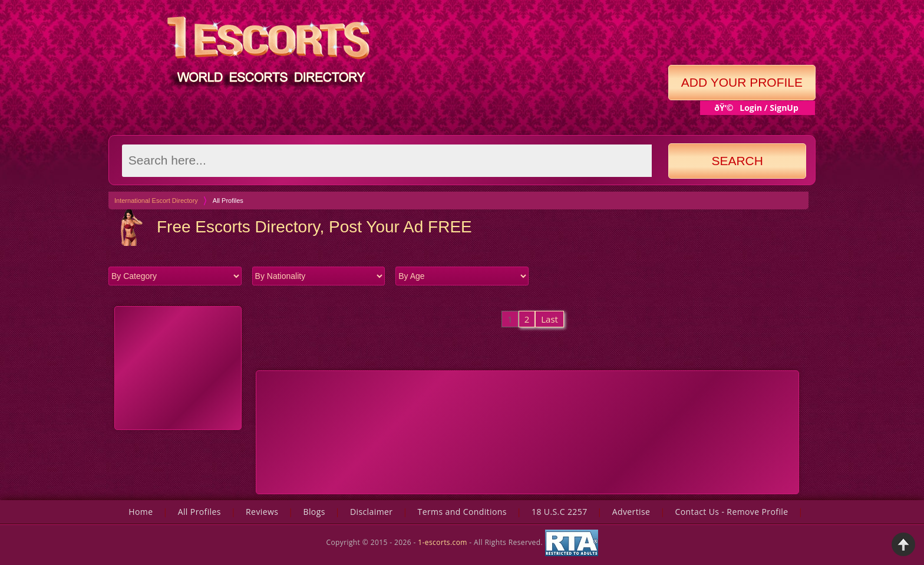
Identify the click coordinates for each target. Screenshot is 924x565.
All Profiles (199, 512)
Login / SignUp (769, 108)
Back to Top (903, 544)
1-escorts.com (443, 542)
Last (550, 319)
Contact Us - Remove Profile (732, 512)
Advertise (631, 512)
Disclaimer (371, 512)
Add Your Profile (742, 82)
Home (141, 512)
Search (737, 161)
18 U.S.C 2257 (560, 512)
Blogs (314, 512)
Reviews (262, 512)
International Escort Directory (156, 201)
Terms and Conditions (462, 512)
